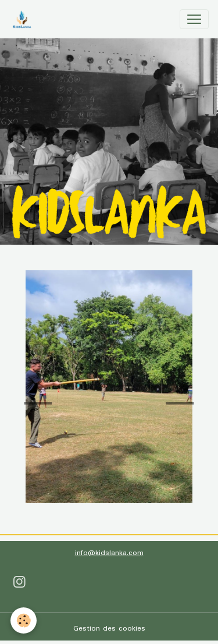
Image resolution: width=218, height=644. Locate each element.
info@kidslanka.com (109, 553)
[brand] (24, 19)
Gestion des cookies (109, 629)
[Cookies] (24, 620)
